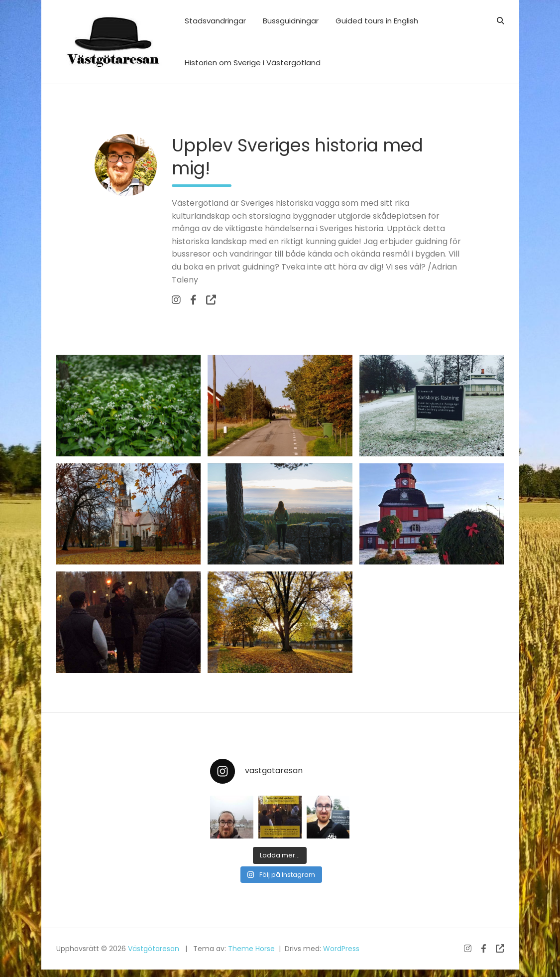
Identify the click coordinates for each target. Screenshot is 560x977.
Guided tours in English (377, 21)
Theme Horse (251, 949)
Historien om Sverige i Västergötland (253, 63)
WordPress (341, 949)
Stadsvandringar (215, 21)
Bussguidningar (291, 21)
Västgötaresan (154, 949)
